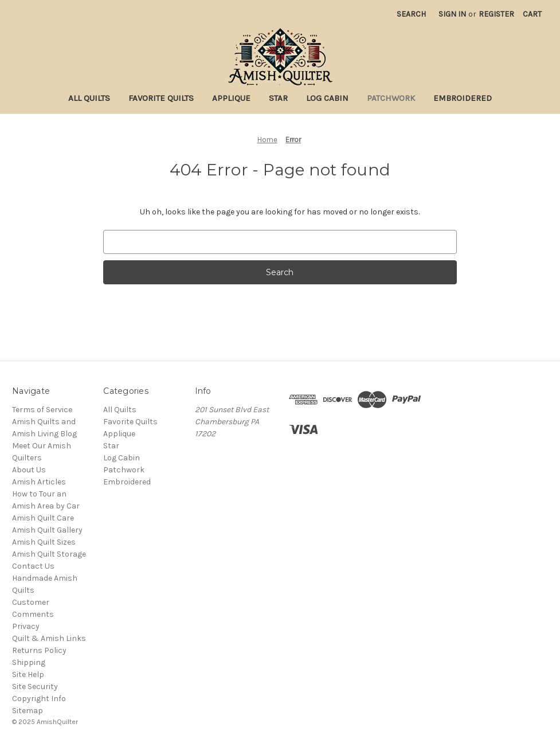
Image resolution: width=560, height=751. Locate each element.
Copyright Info (39, 699)
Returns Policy (39, 650)
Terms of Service (42, 410)
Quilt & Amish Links (49, 638)
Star (278, 98)
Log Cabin (327, 98)
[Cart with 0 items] (532, 14)
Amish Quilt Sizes (44, 542)
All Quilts (89, 98)
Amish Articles (39, 482)
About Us (29, 470)
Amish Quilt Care (43, 518)
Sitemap (28, 711)
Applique (231, 98)
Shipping (29, 662)
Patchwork (391, 98)
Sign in (452, 14)
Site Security (35, 687)
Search (411, 14)
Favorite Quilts (161, 98)
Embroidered (463, 98)
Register (496, 14)
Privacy (26, 626)
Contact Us (33, 566)
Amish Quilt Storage (49, 554)
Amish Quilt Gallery (47, 530)
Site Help (28, 674)
